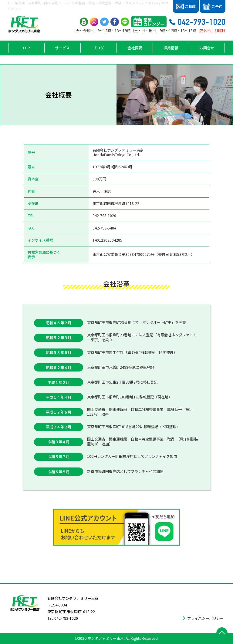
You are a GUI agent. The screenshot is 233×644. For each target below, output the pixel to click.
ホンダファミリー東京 (106, 638)
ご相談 (186, 7)
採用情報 (171, 48)
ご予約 (213, 7)
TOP (26, 48)
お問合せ (207, 48)
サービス (62, 48)
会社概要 (135, 48)
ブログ (98, 48)
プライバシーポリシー (205, 618)
